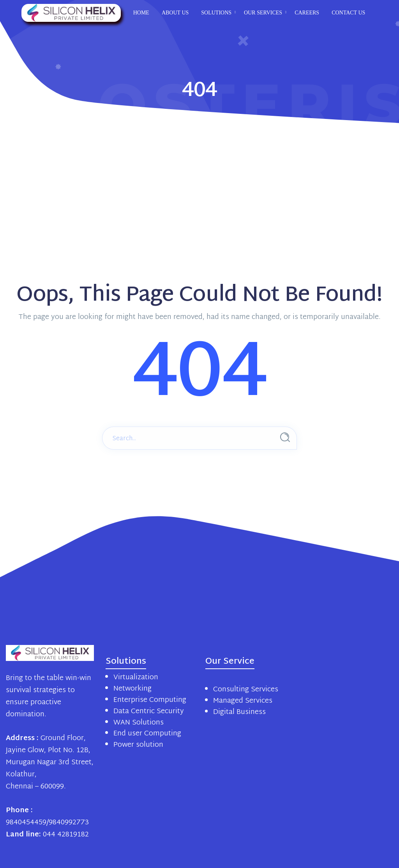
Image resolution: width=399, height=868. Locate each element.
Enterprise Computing (150, 700)
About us (175, 13)
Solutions (216, 13)
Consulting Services (246, 690)
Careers (307, 13)
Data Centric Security (149, 711)
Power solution (138, 745)
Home (141, 13)
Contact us (348, 13)
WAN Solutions (139, 723)
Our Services (263, 13)
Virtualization (136, 678)
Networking (132, 689)
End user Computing (147, 734)
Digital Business (239, 712)
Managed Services (243, 701)
